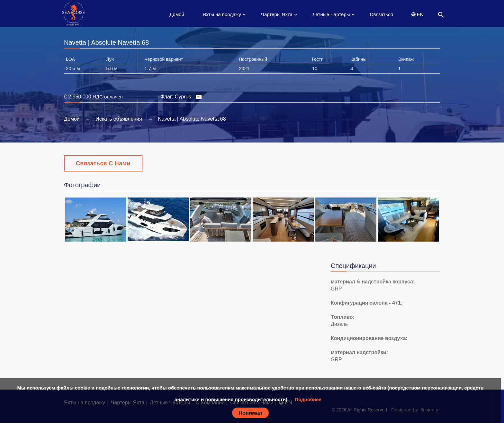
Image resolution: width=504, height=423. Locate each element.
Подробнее (308, 399)
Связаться (382, 14)
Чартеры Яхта (277, 14)
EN (418, 14)
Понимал (250, 413)
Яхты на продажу (222, 14)
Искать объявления (119, 119)
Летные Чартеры (331, 14)
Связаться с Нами (103, 163)
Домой (177, 14)
